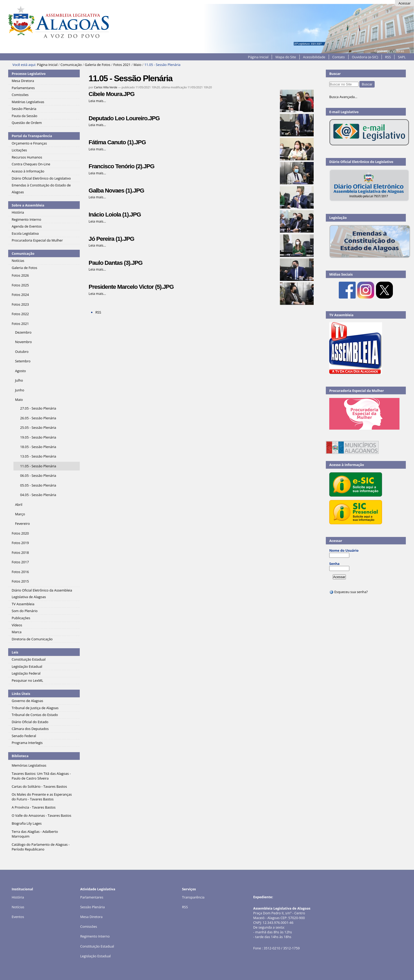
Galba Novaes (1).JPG (116, 191)
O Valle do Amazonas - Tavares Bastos (41, 815)
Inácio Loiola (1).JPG (115, 215)
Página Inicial (258, 57)
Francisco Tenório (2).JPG (122, 166)
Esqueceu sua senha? (349, 592)
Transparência (193, 897)
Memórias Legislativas (29, 765)
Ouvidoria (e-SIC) (365, 57)
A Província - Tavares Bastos (34, 807)
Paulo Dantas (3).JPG (116, 263)
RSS (388, 57)
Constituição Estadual (97, 946)
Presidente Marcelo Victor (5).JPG (131, 287)
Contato (339, 57)
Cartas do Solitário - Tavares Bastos (39, 786)
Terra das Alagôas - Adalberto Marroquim (35, 834)
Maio (138, 65)
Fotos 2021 (122, 65)
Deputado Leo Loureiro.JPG (124, 118)
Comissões (89, 926)
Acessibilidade (314, 57)
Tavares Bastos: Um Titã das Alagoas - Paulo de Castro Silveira (41, 776)
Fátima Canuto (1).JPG (117, 142)
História (18, 897)
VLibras (398, 51)
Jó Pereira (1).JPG (112, 239)
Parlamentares (92, 897)
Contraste (382, 51)
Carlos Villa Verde (106, 87)
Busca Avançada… (343, 97)
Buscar (335, 74)
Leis (15, 652)
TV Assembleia (341, 315)
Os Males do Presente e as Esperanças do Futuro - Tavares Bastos (42, 797)
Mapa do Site (286, 57)
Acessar (404, 3)
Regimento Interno (95, 936)
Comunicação (71, 65)
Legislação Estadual (96, 956)
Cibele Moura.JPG (112, 94)
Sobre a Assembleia (28, 205)
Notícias (18, 907)
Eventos (18, 917)
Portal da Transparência (32, 136)
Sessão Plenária (93, 907)
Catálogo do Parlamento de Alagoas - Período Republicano (41, 847)
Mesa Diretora (91, 917)
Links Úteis (21, 694)
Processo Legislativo (29, 74)
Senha (334, 564)
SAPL (402, 57)
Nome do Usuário (344, 550)
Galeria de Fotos (98, 65)
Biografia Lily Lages (27, 823)
